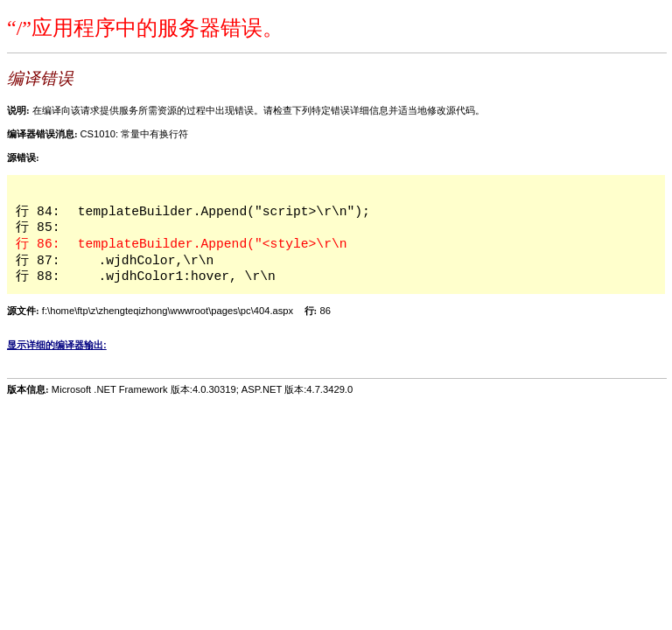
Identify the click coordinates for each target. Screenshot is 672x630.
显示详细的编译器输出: (57, 345)
